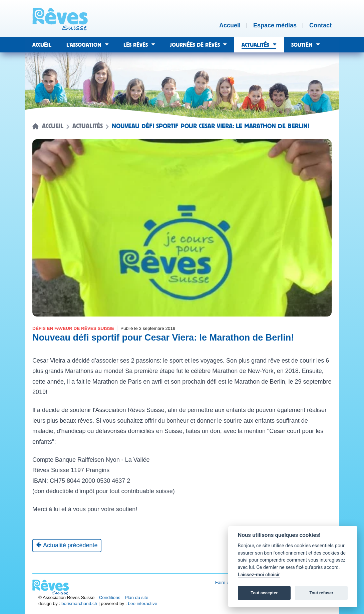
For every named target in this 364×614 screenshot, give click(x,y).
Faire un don (228, 582)
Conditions (110, 597)
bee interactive (142, 603)
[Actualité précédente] (67, 546)
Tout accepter (264, 593)
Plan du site (137, 597)
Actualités (88, 126)
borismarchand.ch (79, 603)
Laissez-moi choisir (259, 575)
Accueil (53, 126)
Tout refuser (321, 593)
